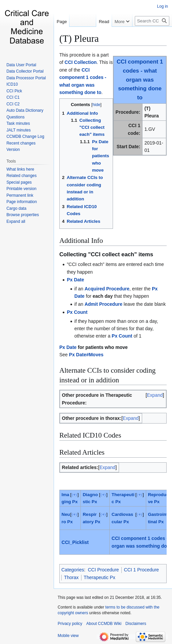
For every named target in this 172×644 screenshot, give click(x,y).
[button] (16, 221)
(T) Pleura (79, 38)
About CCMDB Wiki (104, 624)
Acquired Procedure (107, 289)
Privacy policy (70, 624)
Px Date (75, 280)
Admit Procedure (103, 304)
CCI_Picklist (75, 542)
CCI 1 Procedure (141, 570)
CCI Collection (81, 62)
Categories (73, 570)
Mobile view (68, 636)
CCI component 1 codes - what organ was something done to (140, 80)
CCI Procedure (103, 570)
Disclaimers (136, 624)
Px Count (77, 312)
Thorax (71, 577)
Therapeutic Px (100, 577)
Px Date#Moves (86, 355)
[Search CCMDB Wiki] (152, 21)
